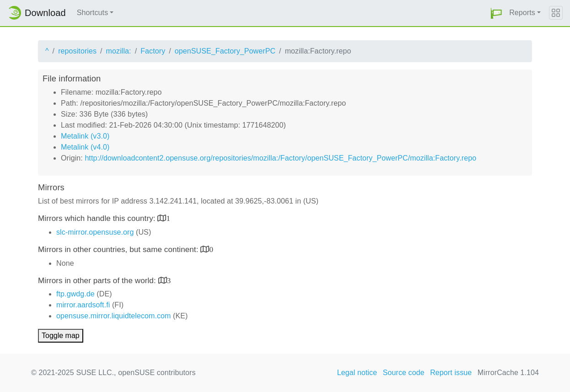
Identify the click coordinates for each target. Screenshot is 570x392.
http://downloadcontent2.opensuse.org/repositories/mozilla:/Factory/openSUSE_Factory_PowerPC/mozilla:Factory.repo (280, 158)
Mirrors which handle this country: (98, 218)
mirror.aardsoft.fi (83, 305)
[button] (496, 13)
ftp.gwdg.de (75, 294)
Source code (404, 373)
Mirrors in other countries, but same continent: (119, 250)
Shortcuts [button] (93, 13)
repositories (77, 51)
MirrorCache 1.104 (508, 373)
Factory (153, 51)
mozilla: (119, 51)
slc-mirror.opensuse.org (95, 232)
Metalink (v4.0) (85, 147)
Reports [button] (522, 13)
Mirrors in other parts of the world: (98, 281)
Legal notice (357, 373)
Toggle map (61, 336)
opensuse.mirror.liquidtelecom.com (114, 316)
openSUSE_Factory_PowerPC (225, 51)
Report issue (451, 373)
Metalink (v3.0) (85, 136)
